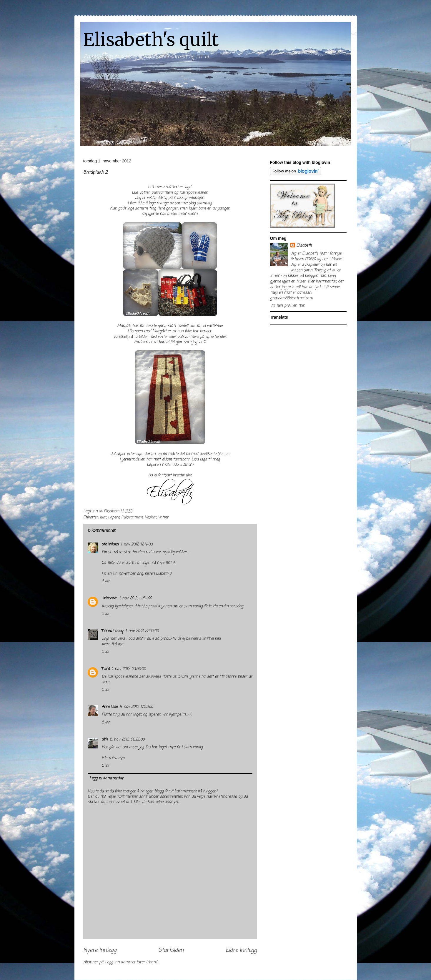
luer (103, 517)
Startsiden (171, 950)
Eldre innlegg (241, 950)
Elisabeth (304, 246)
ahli (105, 739)
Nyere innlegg (100, 950)
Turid (106, 669)
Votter (163, 517)
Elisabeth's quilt (151, 40)
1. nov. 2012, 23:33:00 (142, 631)
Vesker (150, 517)
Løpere (114, 517)
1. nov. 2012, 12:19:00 (137, 544)
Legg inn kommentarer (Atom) (132, 962)
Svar (106, 581)
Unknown (110, 598)
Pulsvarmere (132, 517)
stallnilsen (110, 544)
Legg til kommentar (106, 778)
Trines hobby (113, 631)
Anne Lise (110, 707)
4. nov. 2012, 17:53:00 (136, 707)
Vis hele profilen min (288, 306)
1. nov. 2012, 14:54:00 (135, 598)
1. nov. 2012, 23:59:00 (129, 669)
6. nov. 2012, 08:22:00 (127, 739)
